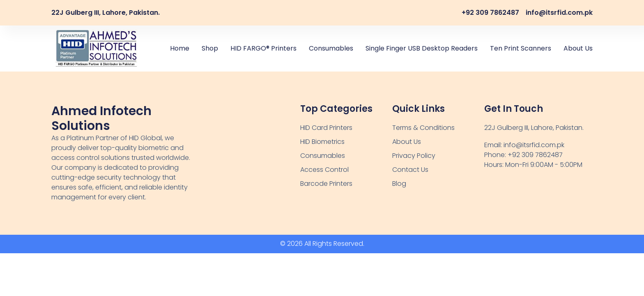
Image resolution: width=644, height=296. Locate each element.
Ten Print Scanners (521, 48)
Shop (210, 48)
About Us (578, 48)
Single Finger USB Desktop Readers (422, 48)
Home (180, 48)
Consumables (331, 48)
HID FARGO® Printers (263, 48)
